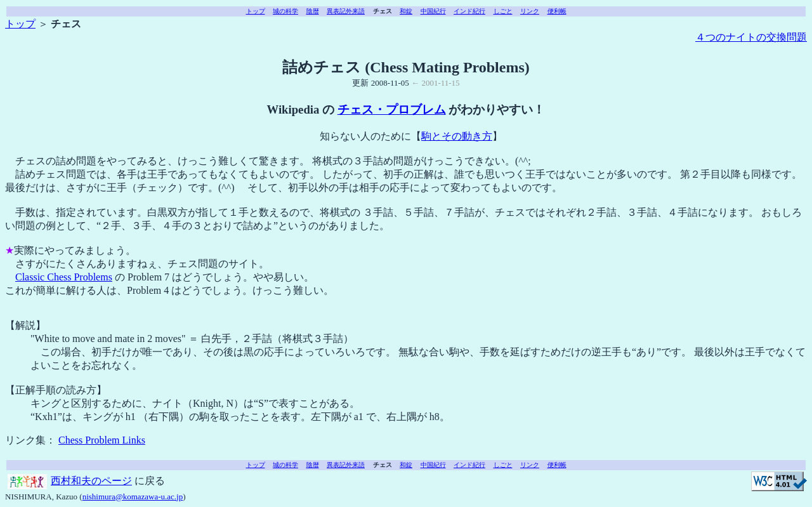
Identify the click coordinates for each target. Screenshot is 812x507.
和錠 (406, 11)
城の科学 (285, 11)
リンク (530, 11)
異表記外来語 (346, 11)
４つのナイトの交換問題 (751, 37)
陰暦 (313, 11)
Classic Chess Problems (64, 277)
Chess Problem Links (102, 440)
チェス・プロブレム (392, 109)
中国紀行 (433, 11)
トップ (256, 11)
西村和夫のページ (91, 481)
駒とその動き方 (457, 136)
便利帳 (557, 11)
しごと (503, 11)
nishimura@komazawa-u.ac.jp (133, 497)
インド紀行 (469, 11)
